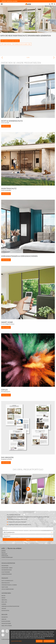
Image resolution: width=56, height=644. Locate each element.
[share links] (3, 635)
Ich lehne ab (39, 641)
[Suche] (54, 4)
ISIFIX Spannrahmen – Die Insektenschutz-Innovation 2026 (16, 44)
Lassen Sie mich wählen (16, 641)
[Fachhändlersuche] (52, 4)
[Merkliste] (50, 4)
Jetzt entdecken (6, 126)
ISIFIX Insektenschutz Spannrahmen (10, 41)
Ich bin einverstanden (49, 641)
